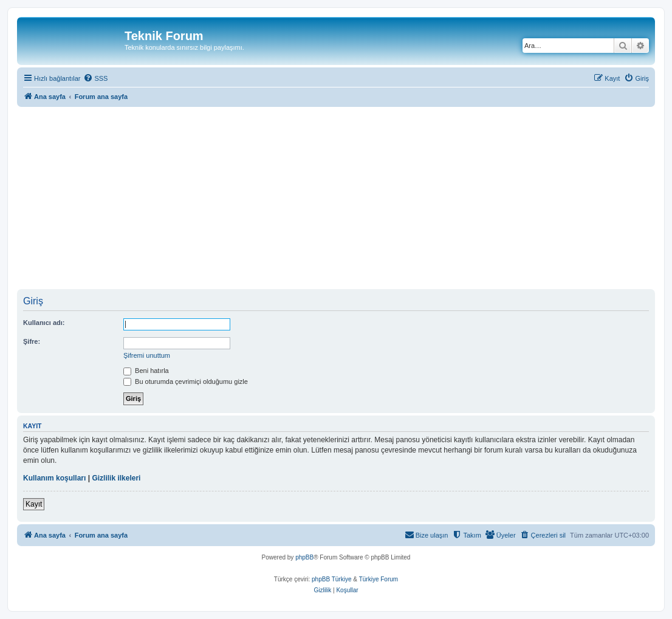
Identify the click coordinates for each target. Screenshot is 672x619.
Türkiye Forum (379, 579)
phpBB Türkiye (331, 579)
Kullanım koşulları (54, 478)
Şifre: (32, 341)
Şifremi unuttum (147, 355)
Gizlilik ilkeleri (116, 478)
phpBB (304, 557)
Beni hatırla (146, 371)
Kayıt (34, 504)
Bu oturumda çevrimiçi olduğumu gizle (186, 381)
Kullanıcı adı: (44, 323)
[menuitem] (95, 78)
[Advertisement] (345, 198)
